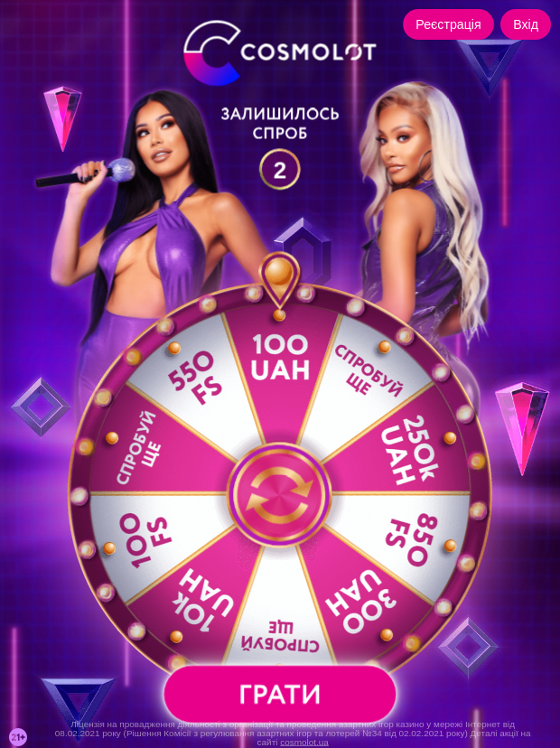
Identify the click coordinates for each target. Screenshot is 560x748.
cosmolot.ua (304, 741)
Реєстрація (448, 24)
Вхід (526, 24)
